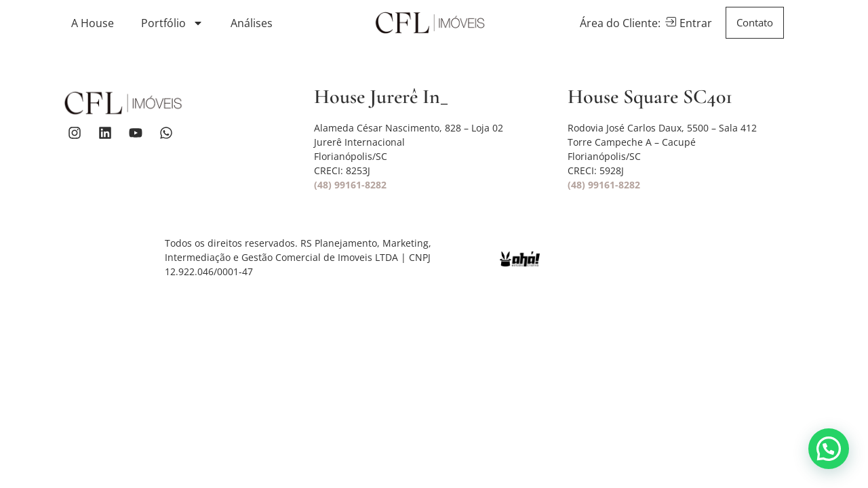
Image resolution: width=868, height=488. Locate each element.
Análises (252, 23)
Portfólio (172, 23)
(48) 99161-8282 (350, 185)
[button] (829, 449)
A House (93, 23)
